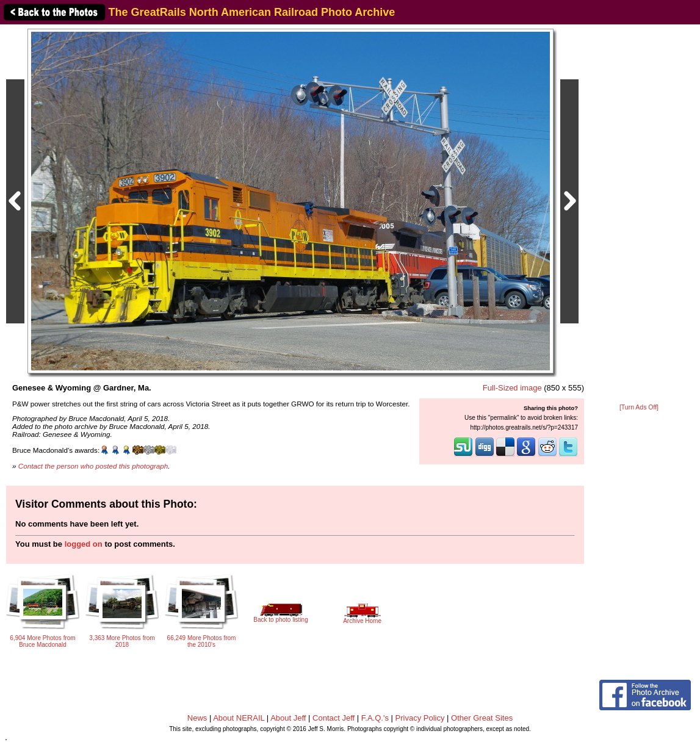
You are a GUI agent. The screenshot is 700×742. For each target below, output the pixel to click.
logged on (84, 544)
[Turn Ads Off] (639, 407)
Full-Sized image (512, 388)
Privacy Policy (420, 718)
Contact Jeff (334, 718)
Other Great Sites (482, 718)
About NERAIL (239, 718)
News (197, 718)
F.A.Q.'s (375, 718)
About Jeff (288, 718)
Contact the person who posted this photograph (93, 466)
